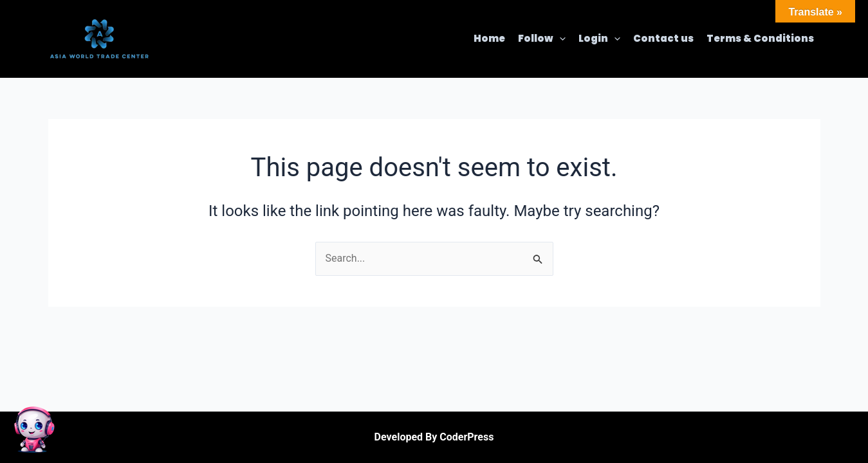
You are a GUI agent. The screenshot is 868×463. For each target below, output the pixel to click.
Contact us (663, 38)
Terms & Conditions (760, 38)
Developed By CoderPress (434, 437)
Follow (542, 39)
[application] (559, 39)
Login (599, 39)
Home (489, 38)
